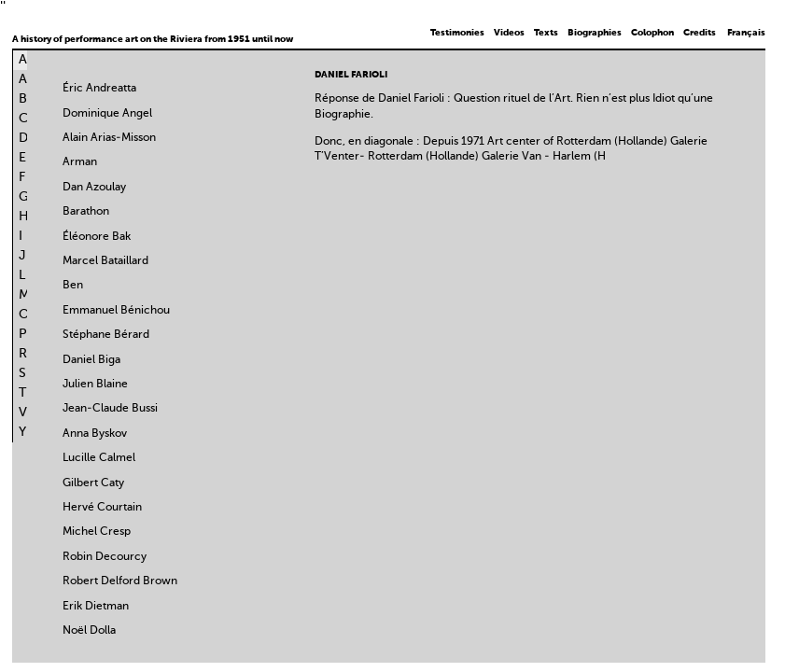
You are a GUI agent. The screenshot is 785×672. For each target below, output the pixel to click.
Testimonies (457, 33)
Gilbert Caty (93, 483)
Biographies (595, 33)
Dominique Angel (107, 114)
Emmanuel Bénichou (116, 311)
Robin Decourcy (105, 557)
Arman (80, 162)
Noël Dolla (89, 631)
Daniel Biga (91, 360)
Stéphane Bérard (106, 335)
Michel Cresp (97, 532)
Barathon (86, 212)
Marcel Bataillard (105, 261)
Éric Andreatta (99, 89)
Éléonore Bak (97, 237)
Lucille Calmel (99, 458)
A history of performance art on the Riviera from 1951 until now (153, 39)
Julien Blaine (95, 385)
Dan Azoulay (94, 188)
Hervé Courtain (102, 508)
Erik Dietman (96, 607)
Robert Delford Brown (120, 581)
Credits (700, 33)
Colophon (652, 33)
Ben (73, 286)
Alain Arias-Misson (109, 138)
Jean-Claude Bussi (110, 409)
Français (746, 33)
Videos (509, 33)
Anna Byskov (95, 434)
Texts (546, 33)
